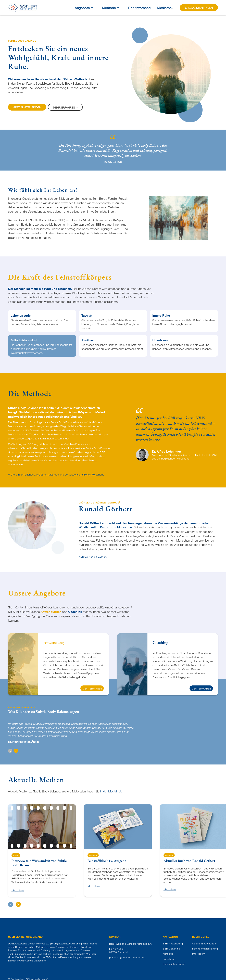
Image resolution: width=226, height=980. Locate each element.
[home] (23, 8)
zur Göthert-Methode (47, 475)
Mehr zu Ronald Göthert (93, 557)
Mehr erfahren (92, 689)
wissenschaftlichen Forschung (87, 475)
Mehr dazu (18, 890)
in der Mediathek (111, 791)
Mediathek (165, 8)
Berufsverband (139, 8)
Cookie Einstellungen (205, 944)
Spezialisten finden (27, 107)
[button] (10, 751)
